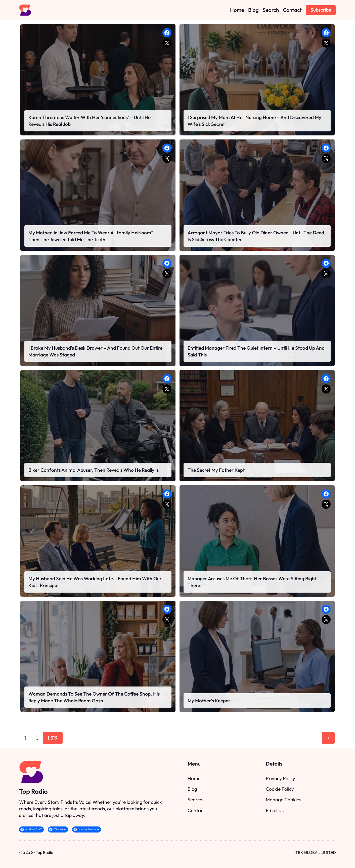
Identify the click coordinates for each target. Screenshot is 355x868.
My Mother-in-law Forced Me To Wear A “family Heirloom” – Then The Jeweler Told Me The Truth (93, 236)
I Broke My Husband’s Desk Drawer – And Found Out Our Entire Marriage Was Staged (95, 351)
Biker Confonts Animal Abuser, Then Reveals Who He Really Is (94, 470)
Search (195, 800)
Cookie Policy (280, 789)
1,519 (53, 738)
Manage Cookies (283, 800)
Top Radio (33, 791)
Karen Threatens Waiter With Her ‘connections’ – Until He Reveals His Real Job (90, 121)
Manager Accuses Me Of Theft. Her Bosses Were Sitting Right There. (252, 582)
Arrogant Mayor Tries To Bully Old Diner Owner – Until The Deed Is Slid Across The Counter (256, 236)
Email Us (275, 810)
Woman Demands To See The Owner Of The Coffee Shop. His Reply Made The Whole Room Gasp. (94, 697)
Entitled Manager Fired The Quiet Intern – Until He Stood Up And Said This (256, 351)
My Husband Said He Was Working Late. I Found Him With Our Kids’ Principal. (95, 582)
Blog (192, 789)
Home (194, 778)
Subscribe (321, 10)
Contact (196, 810)
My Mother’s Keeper (209, 701)
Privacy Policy (280, 778)
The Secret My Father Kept (216, 470)
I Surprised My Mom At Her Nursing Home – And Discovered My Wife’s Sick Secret (254, 121)
